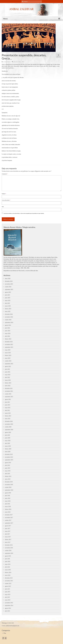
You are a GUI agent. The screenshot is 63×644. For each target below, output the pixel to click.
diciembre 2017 (9, 515)
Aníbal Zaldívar (7, 62)
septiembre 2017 (9, 523)
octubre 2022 (8, 361)
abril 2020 (7, 443)
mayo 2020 (8, 441)
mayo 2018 (8, 501)
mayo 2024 (8, 333)
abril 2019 (7, 474)
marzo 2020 (8, 446)
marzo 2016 (8, 570)
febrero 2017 (8, 540)
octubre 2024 (8, 320)
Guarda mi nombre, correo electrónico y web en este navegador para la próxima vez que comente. (24, 213)
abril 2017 (7, 534)
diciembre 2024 (9, 314)
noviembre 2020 (9, 424)
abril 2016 (7, 567)
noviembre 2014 (9, 603)
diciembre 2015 (9, 578)
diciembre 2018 (9, 482)
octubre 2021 (8, 394)
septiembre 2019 (9, 460)
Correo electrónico (6, 200)
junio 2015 (8, 592)
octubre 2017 (8, 520)
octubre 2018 (8, 487)
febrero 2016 (8, 573)
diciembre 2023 (9, 342)
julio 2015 (7, 589)
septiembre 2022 (9, 364)
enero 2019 (8, 479)
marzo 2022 (8, 380)
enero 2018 (8, 512)
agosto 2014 (8, 608)
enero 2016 (8, 575)
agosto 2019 (8, 463)
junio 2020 (8, 438)
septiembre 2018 (9, 490)
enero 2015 (8, 600)
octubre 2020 (8, 427)
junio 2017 (8, 529)
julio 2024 (7, 328)
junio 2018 (8, 498)
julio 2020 (7, 435)
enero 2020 (8, 452)
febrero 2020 (8, 449)
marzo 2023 (8, 353)
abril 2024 (7, 336)
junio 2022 (8, 372)
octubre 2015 (8, 584)
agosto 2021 (8, 399)
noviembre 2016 (9, 548)
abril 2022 (7, 377)
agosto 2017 (8, 526)
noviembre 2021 (9, 391)
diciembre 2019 (9, 454)
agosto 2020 (8, 432)
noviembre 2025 (9, 284)
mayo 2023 (8, 350)
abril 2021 (7, 410)
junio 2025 (8, 298)
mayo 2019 (8, 471)
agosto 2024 (8, 325)
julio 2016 (7, 559)
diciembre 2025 (9, 281)
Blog (20, 62)
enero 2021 (8, 419)
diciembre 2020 (9, 421)
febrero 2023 (8, 355)
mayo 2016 (8, 564)
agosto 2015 (8, 586)
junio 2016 (8, 562)
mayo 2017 (8, 531)
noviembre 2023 (9, 344)
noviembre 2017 (9, 518)
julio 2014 (7, 611)
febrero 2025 (8, 309)
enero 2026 (8, 279)
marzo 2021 (8, 413)
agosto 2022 (8, 366)
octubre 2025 (8, 287)
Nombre (4, 194)
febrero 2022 (8, 383)
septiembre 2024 (9, 322)
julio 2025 (7, 295)
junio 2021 (8, 405)
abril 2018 (7, 504)
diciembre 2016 (9, 545)
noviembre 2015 (9, 581)
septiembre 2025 (9, 290)
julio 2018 (7, 496)
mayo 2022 (8, 375)
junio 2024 (8, 331)
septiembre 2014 (9, 605)
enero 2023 (8, 358)
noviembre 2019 (9, 457)
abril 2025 (7, 303)
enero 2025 (8, 311)
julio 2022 (7, 369)
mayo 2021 (8, 408)
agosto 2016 (8, 556)
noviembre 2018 (9, 485)
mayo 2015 (8, 594)
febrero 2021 (8, 416)
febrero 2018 (8, 509)
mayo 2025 (8, 301)
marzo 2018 (8, 507)
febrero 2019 (8, 476)
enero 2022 (8, 386)
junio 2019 (8, 468)
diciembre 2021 (9, 388)
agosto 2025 (8, 292)
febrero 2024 (8, 339)
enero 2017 (8, 542)
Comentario (5, 174)
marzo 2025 (8, 306)
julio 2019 (7, 465)
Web (3, 207)
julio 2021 (7, 402)
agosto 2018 (8, 493)
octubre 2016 (8, 551)
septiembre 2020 (9, 430)
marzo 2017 (8, 537)
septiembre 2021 (9, 397)
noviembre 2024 (9, 317)
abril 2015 (7, 597)
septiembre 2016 (9, 553)
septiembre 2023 (9, 347)
